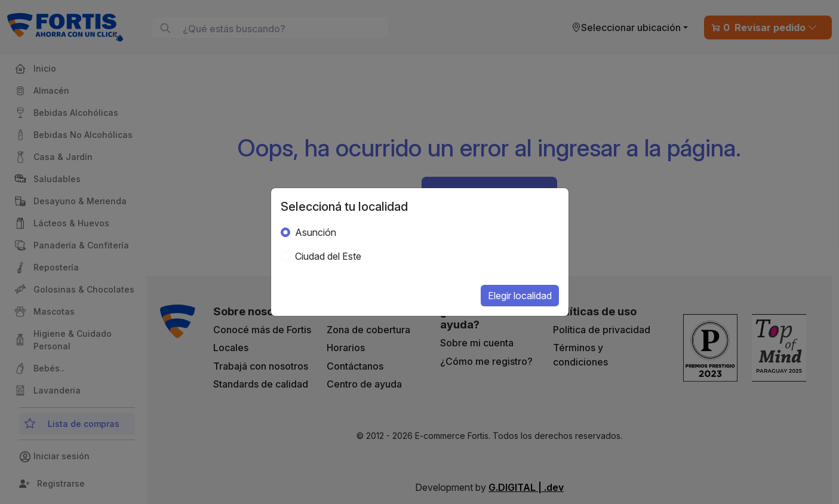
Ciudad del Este (328, 256)
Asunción (316, 232)
